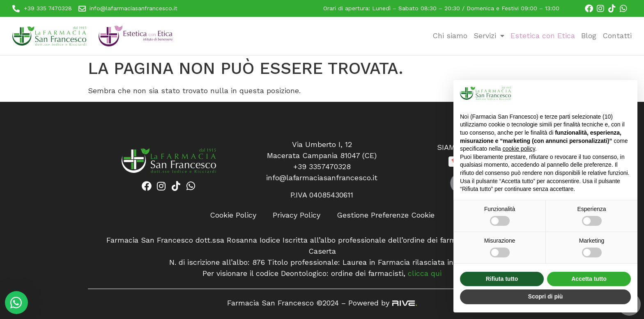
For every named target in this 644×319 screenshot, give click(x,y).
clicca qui (425, 273)
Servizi (489, 36)
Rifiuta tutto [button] (502, 279)
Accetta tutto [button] (589, 279)
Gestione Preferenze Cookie (386, 215)
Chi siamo (450, 36)
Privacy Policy (297, 215)
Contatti (617, 36)
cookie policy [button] (519, 149)
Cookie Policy (233, 215)
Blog (589, 36)
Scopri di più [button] (546, 296)
